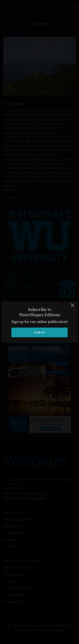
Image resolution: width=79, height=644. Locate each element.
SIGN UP (40, 332)
